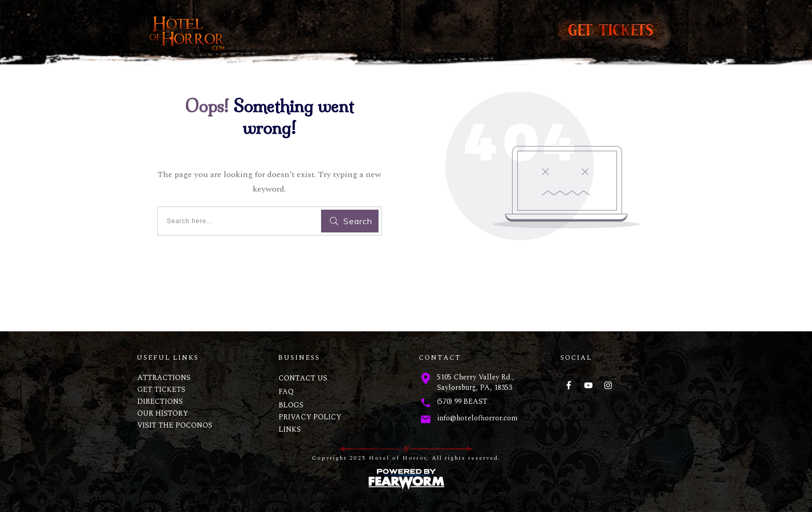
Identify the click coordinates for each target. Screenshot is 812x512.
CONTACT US (303, 378)
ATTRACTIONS (164, 378)
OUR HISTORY (163, 413)
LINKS (290, 429)
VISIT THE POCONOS (175, 425)
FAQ (286, 392)
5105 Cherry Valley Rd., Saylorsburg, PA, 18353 (476, 382)
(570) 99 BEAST (462, 401)
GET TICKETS (161, 390)
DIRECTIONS (160, 401)
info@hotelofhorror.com (477, 418)
